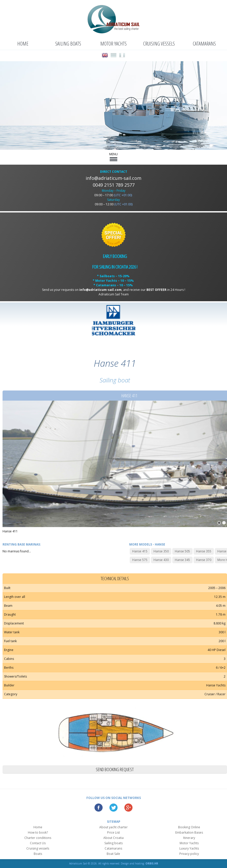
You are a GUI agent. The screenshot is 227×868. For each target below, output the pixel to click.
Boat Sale (113, 854)
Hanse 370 (204, 560)
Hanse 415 (140, 551)
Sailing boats (68, 44)
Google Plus (128, 808)
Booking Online (189, 827)
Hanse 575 (140, 560)
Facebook (99, 808)
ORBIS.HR (152, 863)
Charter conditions (38, 838)
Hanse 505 (182, 551)
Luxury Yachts (189, 848)
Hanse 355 (204, 551)
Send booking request (115, 769)
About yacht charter (113, 827)
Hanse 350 (161, 551)
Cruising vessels (159, 44)
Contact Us (38, 843)
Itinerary (189, 838)
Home (23, 44)
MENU (113, 157)
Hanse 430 (161, 560)
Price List (113, 832)
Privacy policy (189, 854)
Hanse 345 (182, 560)
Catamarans (204, 44)
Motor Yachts (113, 44)
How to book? (38, 832)
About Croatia (113, 838)
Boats (38, 854)
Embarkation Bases (189, 832)
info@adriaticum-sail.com (113, 178)
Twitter (113, 808)
